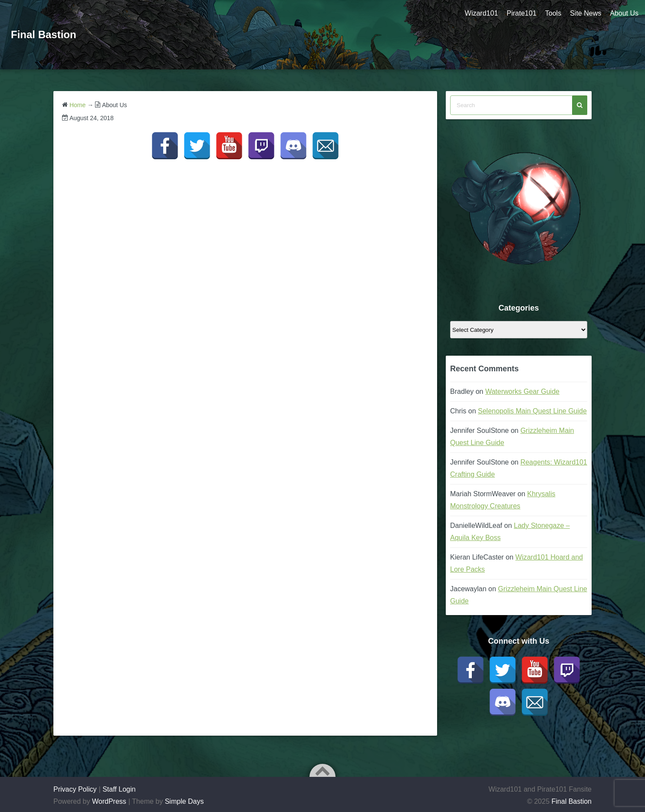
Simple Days (184, 801)
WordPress (109, 801)
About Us (624, 13)
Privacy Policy (75, 789)
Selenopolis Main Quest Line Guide (532, 411)
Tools (553, 13)
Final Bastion (44, 34)
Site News (586, 13)
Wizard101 (481, 13)
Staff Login (119, 789)
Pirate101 (522, 13)
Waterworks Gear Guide (522, 391)
